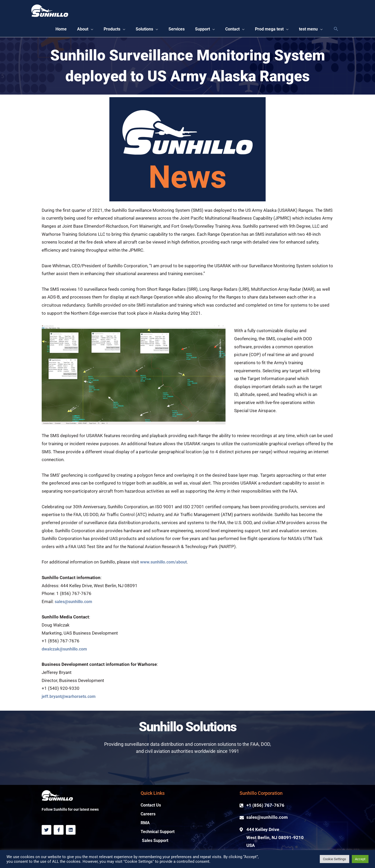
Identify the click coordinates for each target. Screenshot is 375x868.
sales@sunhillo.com (75, 603)
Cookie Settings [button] (335, 859)
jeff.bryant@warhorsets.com (70, 698)
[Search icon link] (336, 30)
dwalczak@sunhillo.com (66, 650)
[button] (73, 30)
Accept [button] (360, 859)
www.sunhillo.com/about (165, 564)
